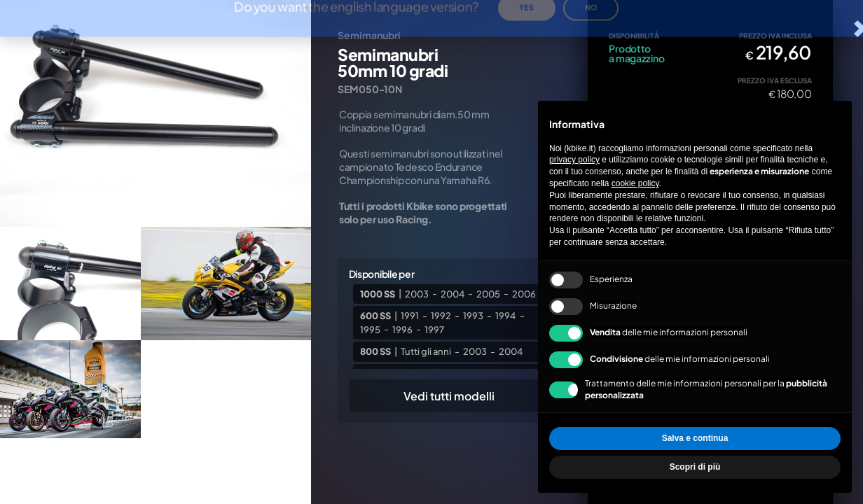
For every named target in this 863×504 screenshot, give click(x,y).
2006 (524, 293)
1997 (434, 329)
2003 (417, 293)
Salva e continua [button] (695, 438)
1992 (441, 316)
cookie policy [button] (635, 183)
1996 (402, 329)
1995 (370, 329)
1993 (473, 316)
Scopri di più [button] (695, 467)
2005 (488, 293)
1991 (410, 316)
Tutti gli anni (426, 351)
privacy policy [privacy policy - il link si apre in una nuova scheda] (574, 160)
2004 (453, 293)
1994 (505, 316)
